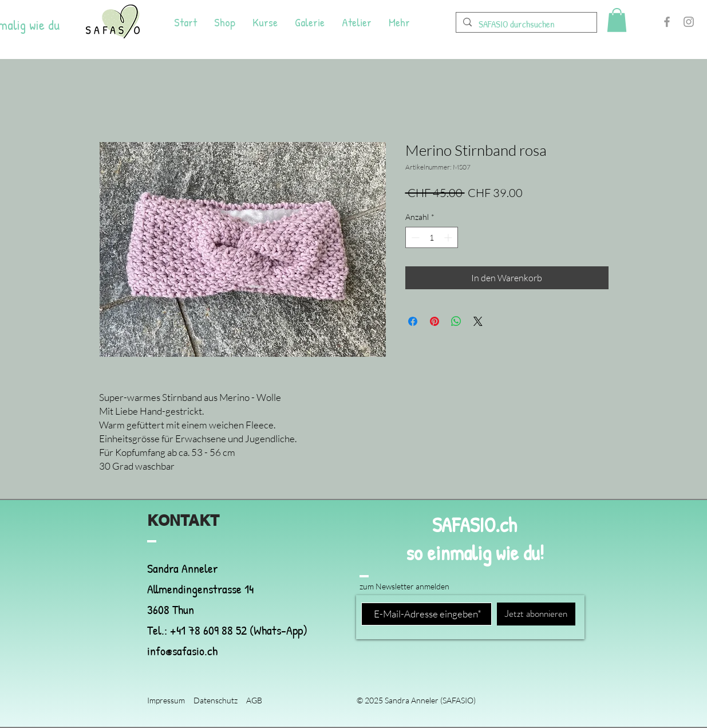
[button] (617, 20)
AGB (254, 700)
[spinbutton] (432, 237)
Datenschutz (216, 700)
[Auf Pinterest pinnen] (435, 321)
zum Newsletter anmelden (404, 586)
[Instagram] (689, 22)
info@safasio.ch (182, 651)
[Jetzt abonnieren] (536, 614)
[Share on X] (478, 321)
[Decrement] (414, 237)
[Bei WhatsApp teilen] (456, 321)
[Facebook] (667, 22)
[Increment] (449, 237)
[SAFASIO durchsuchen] (526, 24)
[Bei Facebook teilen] (413, 321)
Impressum (166, 700)
